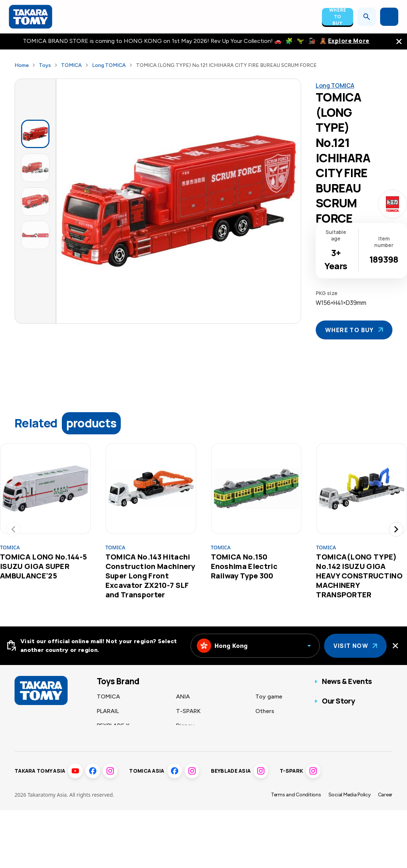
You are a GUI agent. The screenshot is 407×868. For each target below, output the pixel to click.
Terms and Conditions (296, 814)
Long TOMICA (109, 65)
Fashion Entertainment (207, 755)
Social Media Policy (350, 814)
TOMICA (71, 65)
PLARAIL (108, 711)
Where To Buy (338, 17)
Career (385, 814)
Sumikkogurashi (197, 740)
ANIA (183, 696)
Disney (185, 726)
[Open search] (367, 17)
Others (265, 711)
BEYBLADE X (113, 726)
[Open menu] (389, 17)
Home (22, 65)
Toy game (269, 696)
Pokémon (109, 740)
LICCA (105, 755)
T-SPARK (188, 711)
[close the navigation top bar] (399, 41)
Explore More (349, 41)
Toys (45, 65)
